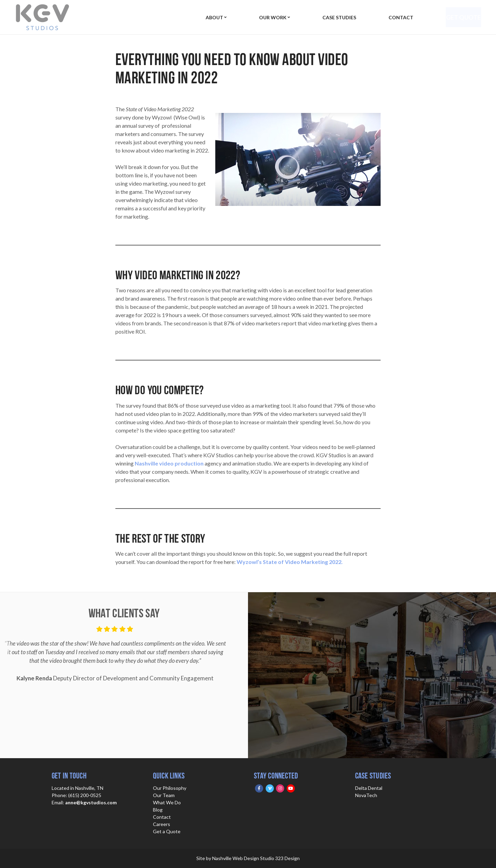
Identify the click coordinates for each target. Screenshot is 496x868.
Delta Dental (369, 788)
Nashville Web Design (236, 858)
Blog (158, 810)
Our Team (164, 795)
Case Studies (337, 17)
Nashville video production (169, 463)
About (214, 17)
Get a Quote (167, 831)
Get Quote (461, 17)
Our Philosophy (170, 788)
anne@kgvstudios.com (91, 802)
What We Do (167, 802)
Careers (162, 824)
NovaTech (366, 795)
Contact (397, 17)
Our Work (271, 17)
